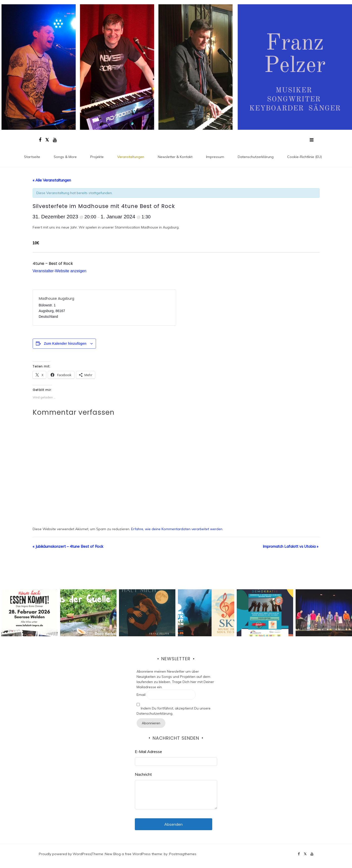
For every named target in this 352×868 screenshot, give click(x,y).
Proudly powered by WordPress (65, 854)
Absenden (173, 824)
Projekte (97, 157)
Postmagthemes (183, 854)
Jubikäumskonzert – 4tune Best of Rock (68, 546)
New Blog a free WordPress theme (133, 854)
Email (141, 695)
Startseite (32, 157)
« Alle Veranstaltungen (52, 180)
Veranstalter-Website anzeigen (60, 271)
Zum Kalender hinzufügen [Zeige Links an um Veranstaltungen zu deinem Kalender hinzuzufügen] (65, 343)
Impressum (215, 157)
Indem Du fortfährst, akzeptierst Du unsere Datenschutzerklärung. (174, 708)
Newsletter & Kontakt (175, 157)
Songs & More (65, 157)
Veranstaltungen (131, 157)
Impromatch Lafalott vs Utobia (291, 546)
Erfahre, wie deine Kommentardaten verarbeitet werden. (177, 529)
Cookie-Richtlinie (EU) (305, 157)
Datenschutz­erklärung (256, 157)
